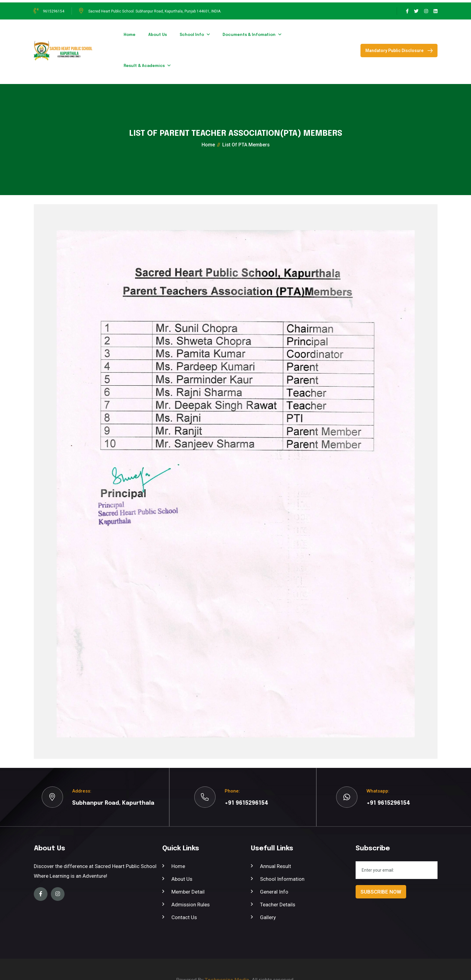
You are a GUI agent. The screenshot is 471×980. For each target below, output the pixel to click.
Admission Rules (191, 905)
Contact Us (184, 917)
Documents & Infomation (249, 35)
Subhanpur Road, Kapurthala (113, 803)
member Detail (188, 892)
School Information (282, 879)
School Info (192, 35)
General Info (274, 892)
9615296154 (54, 11)
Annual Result (276, 866)
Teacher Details (278, 905)
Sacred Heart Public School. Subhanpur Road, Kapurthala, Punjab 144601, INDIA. (155, 11)
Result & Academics (144, 66)
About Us (182, 879)
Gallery (268, 917)
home (130, 35)
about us (158, 35)
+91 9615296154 (246, 803)
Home (178, 866)
